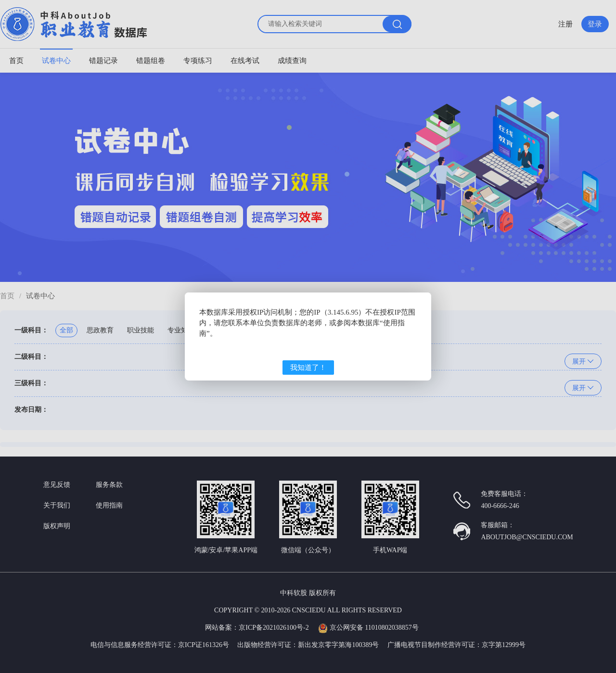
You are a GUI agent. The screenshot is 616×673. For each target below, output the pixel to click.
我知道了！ (308, 368)
